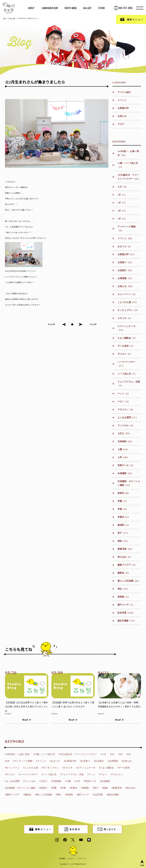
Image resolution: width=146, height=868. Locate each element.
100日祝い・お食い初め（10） (128, 153)
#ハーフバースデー (28, 774)
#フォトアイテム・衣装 (72, 774)
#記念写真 (98, 795)
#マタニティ (117, 774)
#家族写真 (117, 788)
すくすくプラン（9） (128, 310)
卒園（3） (123, 501)
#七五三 (43, 781)
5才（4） (122, 219)
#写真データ (90, 781)
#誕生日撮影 (113, 795)
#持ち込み (130, 788)
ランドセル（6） (126, 426)
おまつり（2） (125, 247)
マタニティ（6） (126, 410)
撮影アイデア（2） (127, 565)
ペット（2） (124, 394)
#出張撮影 (105, 781)
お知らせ (122, 116)
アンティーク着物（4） (126, 229)
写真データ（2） (126, 466)
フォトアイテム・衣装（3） (129, 384)
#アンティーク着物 (23, 761)
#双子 (96, 788)
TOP (4, 18)
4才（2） (122, 211)
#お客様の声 (70, 761)
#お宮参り (85, 761)
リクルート (71, 859)
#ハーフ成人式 (49, 774)
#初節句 (43, 788)
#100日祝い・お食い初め (17, 754)
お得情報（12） (125, 279)
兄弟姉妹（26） (125, 442)
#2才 (112, 754)
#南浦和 (85, 788)
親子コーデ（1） (126, 605)
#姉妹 (105, 788)
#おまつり (55, 761)
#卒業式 (73, 788)
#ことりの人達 (31, 768)
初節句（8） (124, 493)
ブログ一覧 (12, 18)
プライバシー (82, 859)
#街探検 (69, 795)
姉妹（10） (123, 541)
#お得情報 (113, 761)
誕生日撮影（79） (127, 621)
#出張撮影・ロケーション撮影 (20, 788)
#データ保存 (124, 768)
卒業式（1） (124, 517)
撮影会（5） (124, 573)
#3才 (120, 754)
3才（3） (122, 203)
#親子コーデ (83, 795)
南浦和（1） (124, 525)
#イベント (41, 761)
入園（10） (123, 450)
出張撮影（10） (125, 473)
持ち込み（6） (125, 557)
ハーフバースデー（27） (126, 364)
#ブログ (8, 714)
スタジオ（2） (125, 318)
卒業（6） (123, 509)
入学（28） (123, 458)
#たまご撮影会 (106, 768)
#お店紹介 (99, 761)
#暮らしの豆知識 (43, 795)
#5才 (7, 761)
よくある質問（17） (128, 418)
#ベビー (103, 774)
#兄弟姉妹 (56, 781)
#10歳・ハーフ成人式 (44, 754)
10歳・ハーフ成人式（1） (128, 165)
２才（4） (123, 187)
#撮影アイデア (12, 795)
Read (25, 720)
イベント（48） (125, 239)
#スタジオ (67, 768)
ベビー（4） (124, 402)
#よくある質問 (12, 781)
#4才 (129, 754)
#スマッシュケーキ (86, 768)
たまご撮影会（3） (127, 338)
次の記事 (93, 324)
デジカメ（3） (125, 354)
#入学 (77, 781)
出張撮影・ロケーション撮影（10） (129, 483)
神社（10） (123, 589)
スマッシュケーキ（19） (126, 328)
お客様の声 (123, 108)
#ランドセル (30, 781)
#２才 (103, 754)
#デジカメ (10, 774)
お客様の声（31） (127, 255)
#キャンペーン (12, 768)
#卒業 (63, 788)
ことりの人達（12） (128, 302)
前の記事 (51, 324)
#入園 (68, 781)
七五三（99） (124, 434)
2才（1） (122, 195)
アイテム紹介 (124, 92)
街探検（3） (124, 597)
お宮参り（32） (125, 263)
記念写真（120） (126, 613)
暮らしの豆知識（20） (129, 581)
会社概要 (62, 859)
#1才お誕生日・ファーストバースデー (78, 754)
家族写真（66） (125, 549)
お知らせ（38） (125, 286)
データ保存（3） (126, 346)
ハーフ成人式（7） (127, 374)
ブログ (121, 124)
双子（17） (123, 533)
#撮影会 (27, 795)
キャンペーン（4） (127, 294)
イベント (122, 100)
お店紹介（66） (125, 271)
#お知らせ (127, 761)
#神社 (58, 795)
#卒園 (54, 788)
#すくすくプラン (50, 768)
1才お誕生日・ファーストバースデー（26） (129, 177)
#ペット (91, 774)
